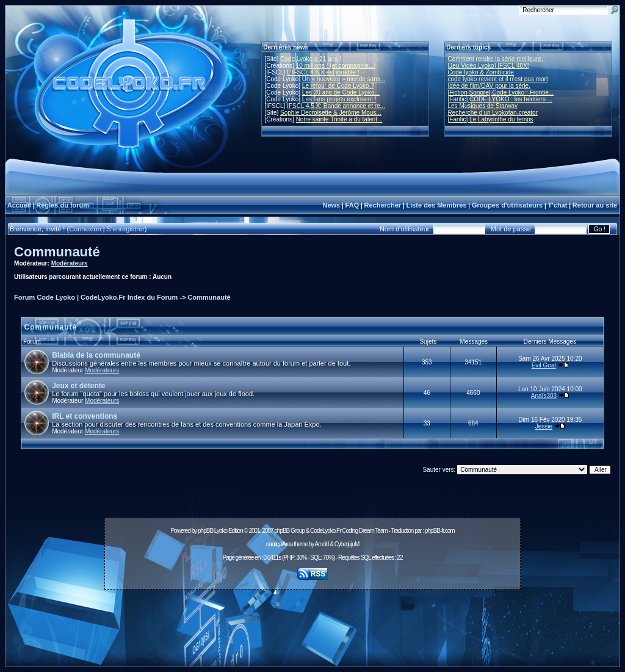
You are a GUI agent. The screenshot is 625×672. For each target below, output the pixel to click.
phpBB (205, 531)
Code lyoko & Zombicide (481, 72)
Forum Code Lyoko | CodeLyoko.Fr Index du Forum (96, 297)
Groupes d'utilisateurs (507, 205)
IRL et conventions (85, 416)
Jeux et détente (78, 386)
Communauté (57, 252)
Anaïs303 (544, 396)
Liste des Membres (436, 205)
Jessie (544, 426)
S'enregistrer (126, 229)
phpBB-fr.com (440, 531)
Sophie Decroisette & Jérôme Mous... (331, 113)
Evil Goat (544, 365)
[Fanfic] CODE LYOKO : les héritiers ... (500, 99)
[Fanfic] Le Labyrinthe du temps (491, 119)
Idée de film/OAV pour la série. (489, 86)
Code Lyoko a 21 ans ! (311, 59)
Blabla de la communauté (96, 355)
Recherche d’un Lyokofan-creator (493, 113)
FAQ (352, 205)
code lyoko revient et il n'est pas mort (498, 79)
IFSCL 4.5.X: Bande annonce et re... (336, 106)
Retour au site (595, 205)
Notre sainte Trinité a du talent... (339, 119)
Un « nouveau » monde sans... (344, 79)
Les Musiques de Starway (483, 106)
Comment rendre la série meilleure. (496, 59)
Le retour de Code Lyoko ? (338, 86)
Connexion (85, 229)
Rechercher (383, 205)
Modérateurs (70, 263)
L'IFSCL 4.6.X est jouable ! (323, 72)
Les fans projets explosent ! (339, 99)
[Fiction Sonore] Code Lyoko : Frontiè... (501, 92)
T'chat (558, 205)
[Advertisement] (312, 621)
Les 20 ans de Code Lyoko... (341, 92)
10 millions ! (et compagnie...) (336, 66)
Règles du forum (63, 205)
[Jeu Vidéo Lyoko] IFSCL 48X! (489, 66)
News (331, 205)
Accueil (19, 205)
